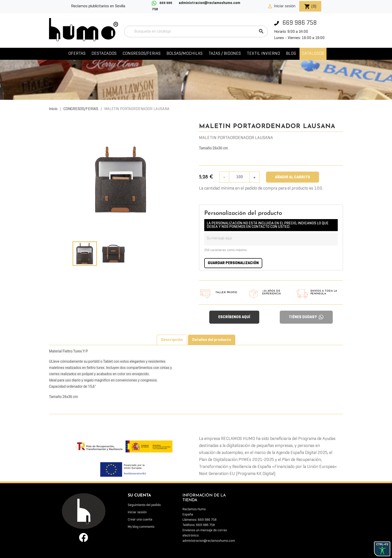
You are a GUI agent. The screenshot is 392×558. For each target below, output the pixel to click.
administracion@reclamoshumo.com (209, 541)
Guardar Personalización (233, 263)
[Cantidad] (240, 177)
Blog (291, 54)
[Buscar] (196, 32)
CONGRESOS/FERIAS (141, 54)
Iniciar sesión (137, 512)
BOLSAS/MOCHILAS (184, 54)
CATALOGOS (313, 54)
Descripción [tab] (172, 340)
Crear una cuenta (140, 520)
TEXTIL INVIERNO (263, 54)
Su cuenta (139, 495)
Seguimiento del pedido (144, 505)
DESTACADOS (104, 54)
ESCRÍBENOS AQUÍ (234, 317)
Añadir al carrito (292, 177)
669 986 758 (295, 23)
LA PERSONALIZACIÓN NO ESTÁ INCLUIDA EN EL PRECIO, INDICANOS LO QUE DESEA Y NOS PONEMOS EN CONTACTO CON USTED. (268, 225)
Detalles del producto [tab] (212, 340)
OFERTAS (77, 54)
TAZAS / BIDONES (225, 54)
